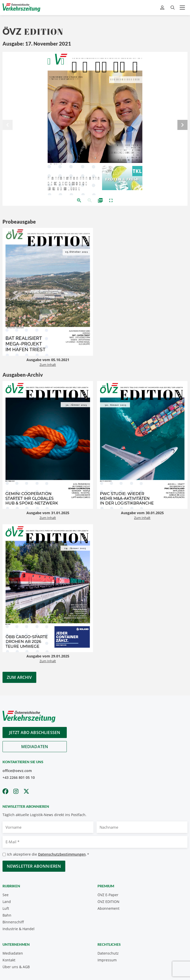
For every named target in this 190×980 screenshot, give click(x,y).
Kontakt (9, 960)
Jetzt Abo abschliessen (35, 732)
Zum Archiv (19, 677)
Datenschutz (108, 953)
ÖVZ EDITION (108, 902)
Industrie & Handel (19, 929)
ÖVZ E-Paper (108, 895)
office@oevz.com (17, 771)
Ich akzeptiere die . (48, 854)
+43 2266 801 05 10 (19, 777)
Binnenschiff (13, 922)
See (6, 895)
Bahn (7, 915)
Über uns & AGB (16, 967)
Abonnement (108, 908)
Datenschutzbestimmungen (62, 854)
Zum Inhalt (48, 365)
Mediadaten (35, 747)
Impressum (107, 960)
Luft (6, 908)
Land (7, 902)
